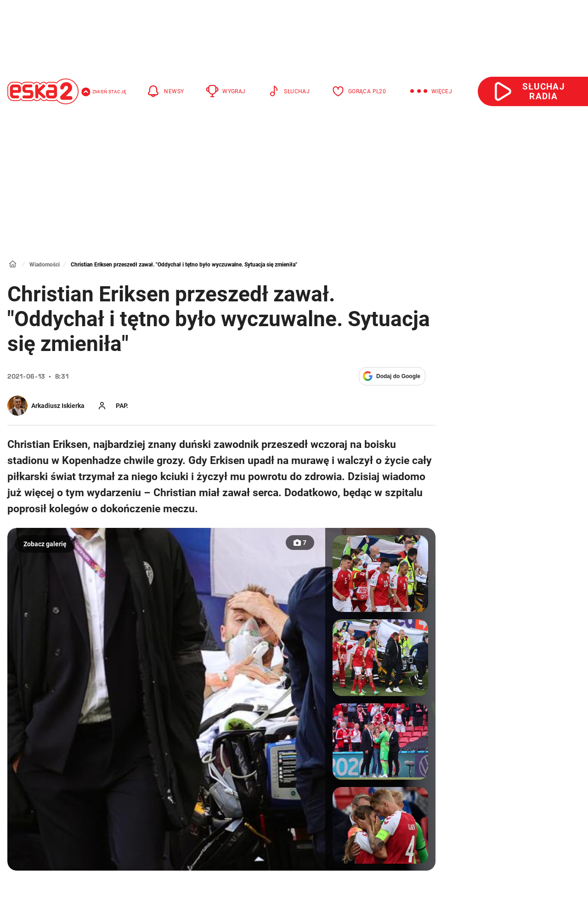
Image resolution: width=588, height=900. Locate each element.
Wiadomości (45, 265)
